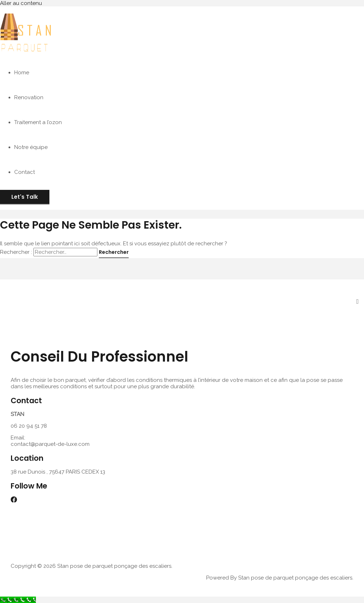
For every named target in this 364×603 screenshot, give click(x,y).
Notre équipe (31, 147)
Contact (25, 172)
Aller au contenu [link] (21, 3)
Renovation (29, 97)
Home (22, 73)
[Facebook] (14, 501)
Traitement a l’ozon (38, 122)
